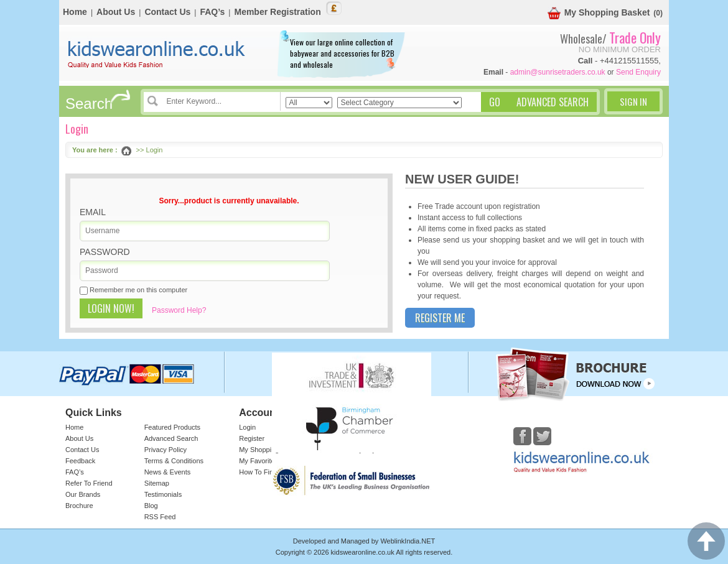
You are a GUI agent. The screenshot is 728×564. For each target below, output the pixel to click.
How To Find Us (263, 472)
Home (75, 12)
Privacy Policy (166, 450)
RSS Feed (160, 517)
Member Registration (277, 12)
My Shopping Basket (599, 13)
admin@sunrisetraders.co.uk (558, 72)
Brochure (79, 506)
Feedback (80, 461)
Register (252, 438)
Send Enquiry (638, 72)
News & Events (168, 472)
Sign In (633, 101)
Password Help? (179, 310)
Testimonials (163, 494)
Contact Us (167, 12)
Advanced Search (171, 438)
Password (105, 252)
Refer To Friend (89, 483)
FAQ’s (212, 12)
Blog (151, 506)
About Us (116, 12)
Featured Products (173, 427)
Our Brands (83, 494)
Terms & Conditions (174, 461)
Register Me (440, 318)
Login (247, 427)
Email (93, 212)
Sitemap (157, 483)
